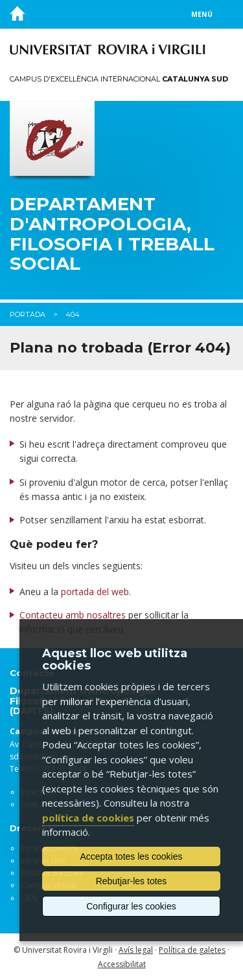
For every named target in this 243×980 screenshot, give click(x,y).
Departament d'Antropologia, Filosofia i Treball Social (112, 234)
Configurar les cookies (131, 906)
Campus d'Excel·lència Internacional (119, 79)
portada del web (95, 592)
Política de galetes (192, 950)
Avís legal (136, 950)
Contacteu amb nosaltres (73, 615)
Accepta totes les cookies (132, 856)
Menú (202, 14)
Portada (28, 314)
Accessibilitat (122, 964)
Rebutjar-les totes (132, 881)
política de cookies (88, 818)
